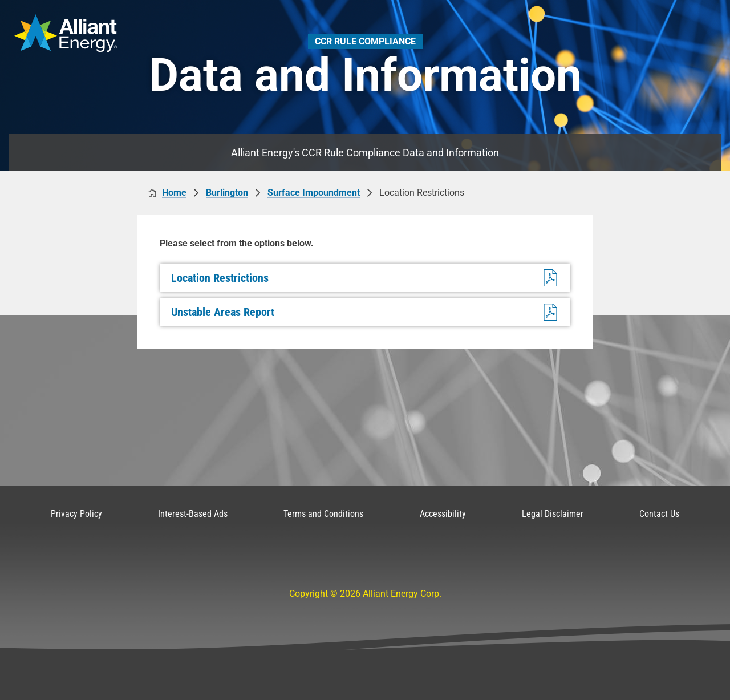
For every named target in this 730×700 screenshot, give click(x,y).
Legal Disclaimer (553, 514)
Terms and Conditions (323, 514)
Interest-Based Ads (193, 514)
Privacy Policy (76, 514)
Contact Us (659, 514)
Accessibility (443, 514)
